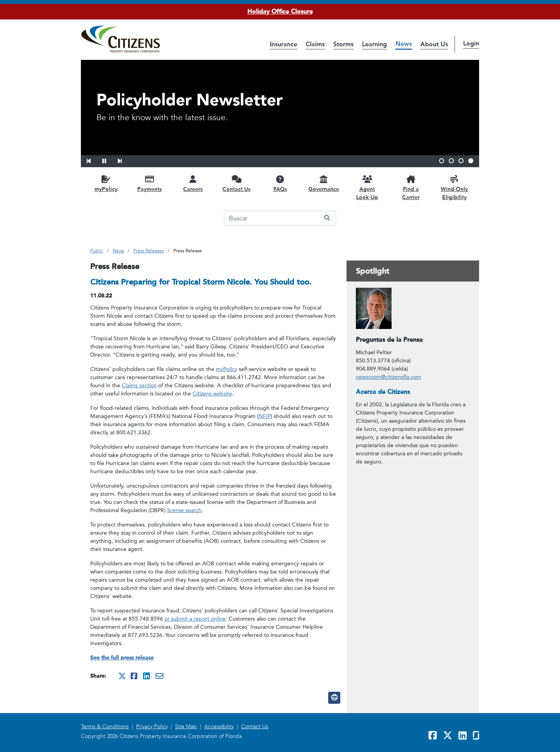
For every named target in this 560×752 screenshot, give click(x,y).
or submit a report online (195, 619)
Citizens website (212, 394)
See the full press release (122, 658)
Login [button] (471, 43)
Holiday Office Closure (280, 11)
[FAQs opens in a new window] (280, 183)
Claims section (139, 386)
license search (184, 510)
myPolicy (227, 369)
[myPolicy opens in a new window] (106, 183)
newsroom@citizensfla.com (388, 377)
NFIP (265, 416)
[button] (94, 160)
